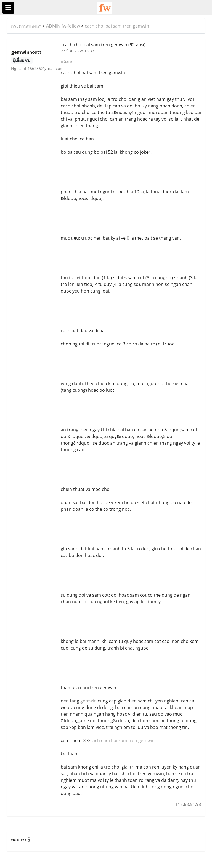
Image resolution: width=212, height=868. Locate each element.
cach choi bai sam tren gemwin (117, 26)
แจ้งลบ (67, 62)
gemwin (88, 701)
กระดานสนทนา (26, 26)
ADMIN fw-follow (63, 26)
